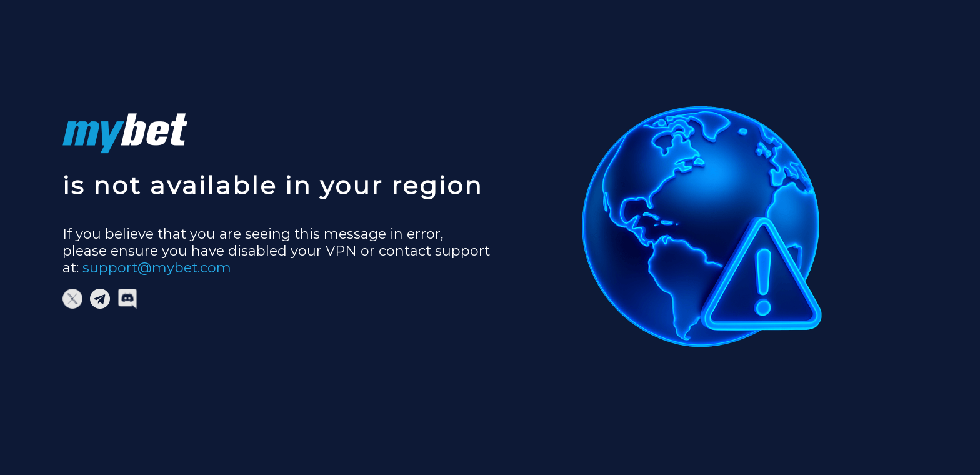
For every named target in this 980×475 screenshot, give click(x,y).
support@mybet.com (157, 268)
